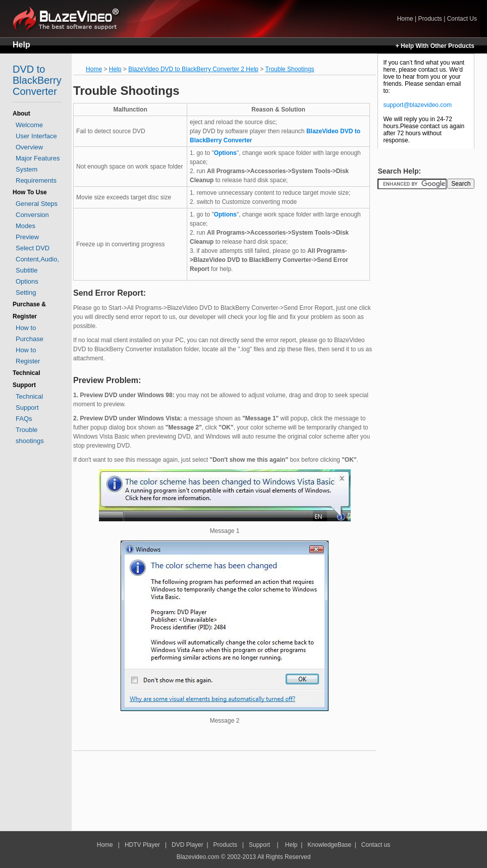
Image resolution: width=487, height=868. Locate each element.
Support (259, 845)
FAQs (24, 419)
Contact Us (462, 19)
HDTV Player (142, 845)
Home (70, 18)
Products (430, 19)
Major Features (38, 158)
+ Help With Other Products (435, 46)
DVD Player (187, 845)
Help (21, 45)
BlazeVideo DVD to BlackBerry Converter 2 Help (193, 69)
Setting (26, 292)
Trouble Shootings (290, 69)
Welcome (29, 125)
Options (27, 281)
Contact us (376, 845)
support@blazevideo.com (417, 105)
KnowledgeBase (329, 845)
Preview (27, 237)
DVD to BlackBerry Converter (37, 80)
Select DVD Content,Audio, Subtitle (37, 259)
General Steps (37, 204)
